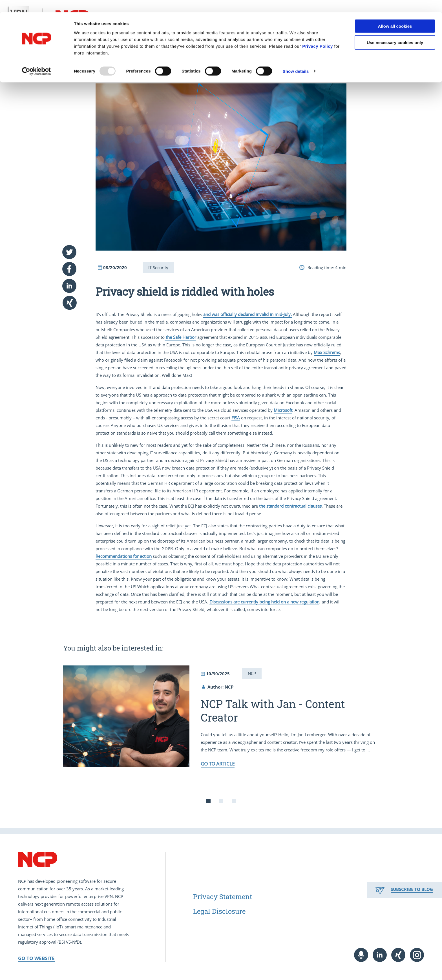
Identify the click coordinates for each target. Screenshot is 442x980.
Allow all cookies (395, 14)
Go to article (218, 764)
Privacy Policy (318, 34)
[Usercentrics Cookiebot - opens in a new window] (37, 59)
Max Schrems (327, 352)
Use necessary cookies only (395, 31)
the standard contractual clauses (290, 506)
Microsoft (283, 410)
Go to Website (36, 958)
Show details (296, 59)
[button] (70, 252)
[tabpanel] (221, 716)
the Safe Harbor (180, 337)
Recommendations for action (124, 556)
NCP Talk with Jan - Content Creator (273, 711)
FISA (236, 418)
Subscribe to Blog (412, 889)
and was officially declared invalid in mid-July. (247, 314)
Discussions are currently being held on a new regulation (264, 602)
